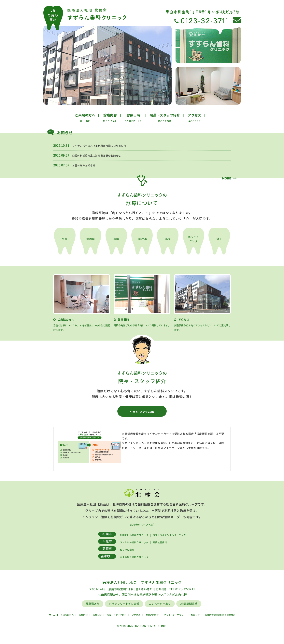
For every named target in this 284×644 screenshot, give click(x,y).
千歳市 (97, 547)
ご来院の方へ (85, 115)
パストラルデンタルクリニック (174, 540)
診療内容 (110, 115)
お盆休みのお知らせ (86, 165)
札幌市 (97, 539)
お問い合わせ (153, 620)
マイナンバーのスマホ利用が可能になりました (105, 146)
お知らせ (208, 620)
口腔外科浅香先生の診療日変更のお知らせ (102, 155)
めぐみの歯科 (119, 555)
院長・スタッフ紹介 (165, 115)
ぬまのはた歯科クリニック (129, 562)
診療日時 (133, 115)
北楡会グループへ (142, 530)
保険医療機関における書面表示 (240, 620)
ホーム (28, 620)
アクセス (194, 115)
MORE (225, 178)
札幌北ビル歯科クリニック (129, 540)
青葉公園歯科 (161, 548)
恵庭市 (97, 554)
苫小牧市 (97, 561)
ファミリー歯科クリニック (129, 548)
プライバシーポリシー (182, 620)
